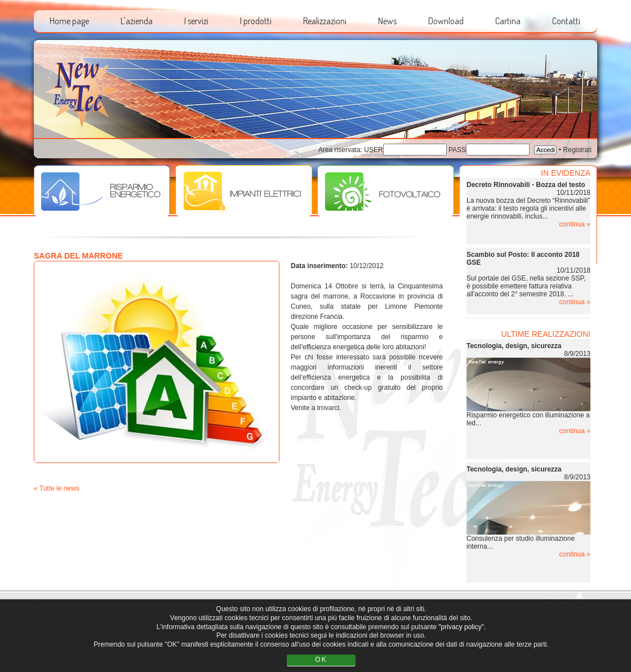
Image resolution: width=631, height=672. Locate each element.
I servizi (196, 21)
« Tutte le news (57, 488)
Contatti (566, 21)
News (387, 21)
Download (446, 21)
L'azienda (137, 21)
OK (321, 660)
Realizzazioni (325, 21)
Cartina (508, 21)
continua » (575, 224)
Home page (69, 21)
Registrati (577, 150)
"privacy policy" (461, 627)
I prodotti (256, 21)
